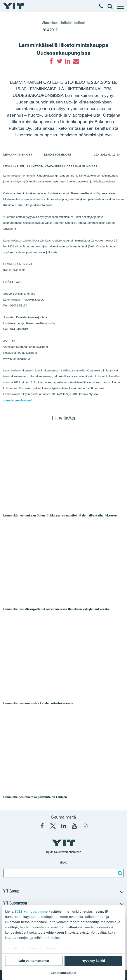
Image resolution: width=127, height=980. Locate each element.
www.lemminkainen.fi (18, 400)
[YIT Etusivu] (14, 6)
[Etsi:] (119, 873)
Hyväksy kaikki (93, 961)
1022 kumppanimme (31, 911)
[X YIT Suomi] (53, 826)
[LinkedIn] (68, 61)
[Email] (76, 61)
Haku (63, 863)
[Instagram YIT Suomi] (85, 826)
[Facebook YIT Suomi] (42, 826)
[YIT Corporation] (64, 826)
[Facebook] (51, 61)
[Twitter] (59, 61)
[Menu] (120, 6)
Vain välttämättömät (34, 961)
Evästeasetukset (64, 973)
